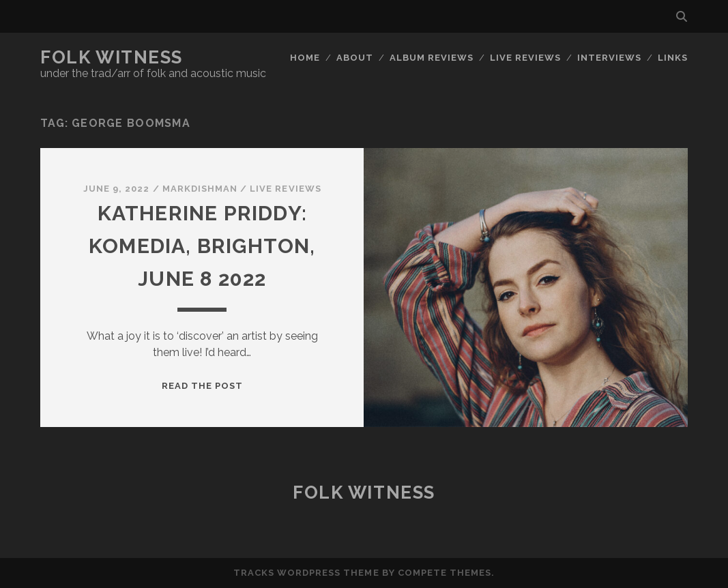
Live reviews (526, 58)
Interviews (609, 58)
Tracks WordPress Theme (306, 573)
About (355, 58)
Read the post (203, 386)
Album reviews (432, 58)
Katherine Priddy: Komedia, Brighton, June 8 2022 (202, 246)
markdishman (200, 189)
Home (305, 58)
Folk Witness (112, 57)
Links (673, 58)
